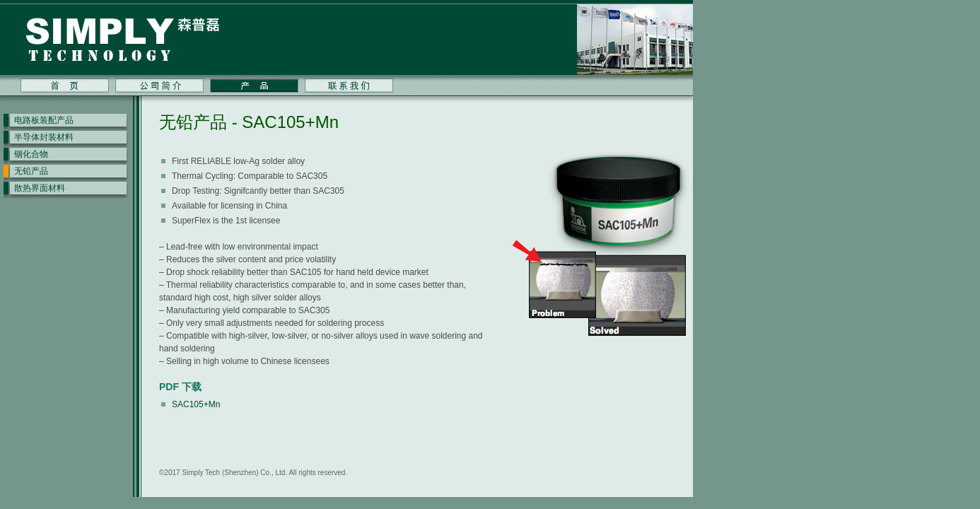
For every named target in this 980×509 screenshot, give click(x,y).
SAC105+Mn (196, 404)
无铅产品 (31, 171)
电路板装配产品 (44, 120)
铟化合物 (31, 154)
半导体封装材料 (44, 137)
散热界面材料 (40, 188)
